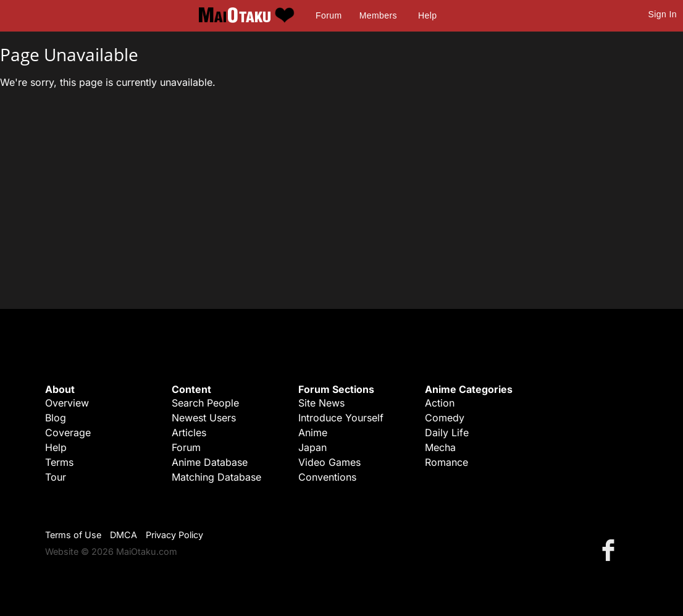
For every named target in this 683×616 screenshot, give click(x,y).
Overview (67, 403)
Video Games (329, 462)
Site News (321, 403)
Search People (205, 403)
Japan (312, 447)
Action (440, 403)
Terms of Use (73, 535)
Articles (189, 432)
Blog (56, 418)
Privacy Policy (174, 535)
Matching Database (216, 477)
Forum (329, 15)
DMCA (124, 535)
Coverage (68, 432)
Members (378, 15)
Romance (446, 462)
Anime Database (210, 462)
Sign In (663, 14)
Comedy (445, 418)
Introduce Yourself (341, 418)
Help (427, 15)
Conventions (327, 477)
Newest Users (204, 418)
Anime (313, 432)
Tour (56, 477)
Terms (59, 462)
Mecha (440, 447)
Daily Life (447, 432)
